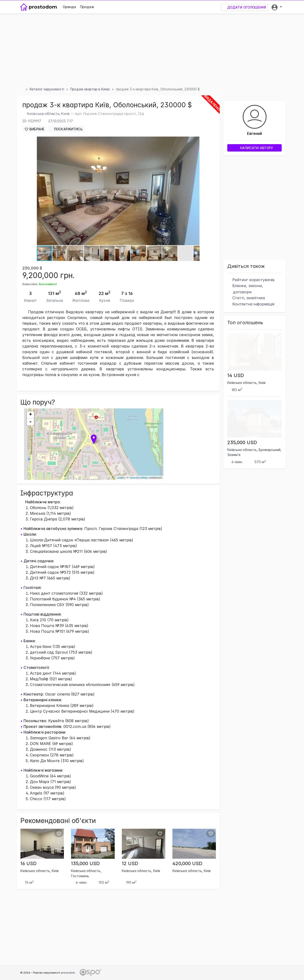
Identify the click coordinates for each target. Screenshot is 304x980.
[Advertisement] (152, 50)
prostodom (68, 973)
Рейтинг (251, 280)
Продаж (87, 7)
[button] (276, 7)
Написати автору (255, 148)
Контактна (251, 304)
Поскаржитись (66, 129)
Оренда (69, 7)
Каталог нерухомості (47, 89)
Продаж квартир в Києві (90, 89)
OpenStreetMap (139, 478)
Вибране (34, 129)
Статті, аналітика (246, 298)
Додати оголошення (245, 7)
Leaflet (121, 478)
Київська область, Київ (48, 114)
